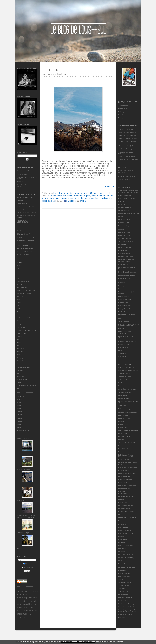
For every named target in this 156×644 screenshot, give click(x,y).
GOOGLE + (20, 210)
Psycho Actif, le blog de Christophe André (126, 337)
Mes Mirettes (122, 536)
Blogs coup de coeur (23, 281)
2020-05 (19, 427)
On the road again (124, 321)
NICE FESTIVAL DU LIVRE (127, 315)
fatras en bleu (123, 427)
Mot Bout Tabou (123, 312)
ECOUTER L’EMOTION (126, 418)
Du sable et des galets (125, 226)
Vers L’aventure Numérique (127, 604)
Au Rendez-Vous (124, 380)
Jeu (18, 315)
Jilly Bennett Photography (126, 241)
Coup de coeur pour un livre (127, 115)
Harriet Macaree (123, 434)
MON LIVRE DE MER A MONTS (27, 330)
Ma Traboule (122, 521)
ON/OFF (121, 561)
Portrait (19, 364)
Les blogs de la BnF (124, 286)
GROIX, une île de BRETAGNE (128, 430)
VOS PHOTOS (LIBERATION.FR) (22, 221)
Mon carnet (122, 542)
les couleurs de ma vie (125, 289)
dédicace (105, 198)
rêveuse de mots (123, 344)
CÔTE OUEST (123, 406)
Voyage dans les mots (125, 615)
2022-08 (19, 406)
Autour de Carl (123, 201)
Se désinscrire (27, 567)
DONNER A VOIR (124, 223)
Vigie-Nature (122, 353)
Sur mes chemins (124, 585)
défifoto (19, 299)
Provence (20, 370)
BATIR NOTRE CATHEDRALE (26, 238)
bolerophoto (122, 386)
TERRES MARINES (23, 245)
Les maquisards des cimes (54, 74)
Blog (18, 278)
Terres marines (21, 485)
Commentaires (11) (99, 193)
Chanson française (124, 398)
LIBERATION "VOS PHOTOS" (26, 213)
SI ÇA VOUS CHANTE (125, 582)
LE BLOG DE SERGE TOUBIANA (125, 279)
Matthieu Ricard (123, 303)
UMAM (120, 350)
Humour (19, 312)
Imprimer (83, 201)
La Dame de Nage (124, 254)
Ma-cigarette (122, 524)
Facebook (70, 201)
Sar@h (120, 579)
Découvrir (20, 296)
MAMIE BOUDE (123, 527)
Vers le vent (122, 601)
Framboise (122, 152)
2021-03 (19, 418)
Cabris (19, 548)
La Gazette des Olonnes (126, 257)
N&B (18, 339)
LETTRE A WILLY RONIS (25, 252)
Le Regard (122, 499)
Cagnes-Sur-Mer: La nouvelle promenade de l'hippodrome (26, 517)
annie (121, 135)
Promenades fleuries (23, 367)
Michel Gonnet (123, 539)
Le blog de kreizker (124, 476)
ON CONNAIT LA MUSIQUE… (128, 558)
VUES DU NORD (124, 618)
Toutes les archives (23, 430)
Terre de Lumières (124, 180)
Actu (18, 269)
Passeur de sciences (125, 564)
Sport (18, 373)
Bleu (18, 275)
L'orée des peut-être (125, 452)
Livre (18, 321)
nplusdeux (121, 552)
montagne (65, 198)
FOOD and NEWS (124, 235)
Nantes (19, 342)
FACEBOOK (21, 201)
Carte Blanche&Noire (23, 171)
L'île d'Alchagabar (124, 449)
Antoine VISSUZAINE (125, 195)
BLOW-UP (122, 204)
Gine (120, 146)
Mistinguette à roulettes (126, 309)
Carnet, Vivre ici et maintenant (26, 290)
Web (18, 388)
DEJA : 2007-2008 (124, 220)
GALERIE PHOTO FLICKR (25, 207)
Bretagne (20, 284)
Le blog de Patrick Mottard (126, 275)
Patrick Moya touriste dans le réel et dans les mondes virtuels (129, 325)
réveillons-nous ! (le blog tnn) (127, 341)
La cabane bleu (123, 251)
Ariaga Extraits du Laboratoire (128, 198)
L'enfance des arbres (125, 247)
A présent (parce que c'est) (127, 368)
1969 (18, 266)
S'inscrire (27, 564)
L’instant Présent (22, 174)
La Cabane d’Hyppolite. (24, 469)
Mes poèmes (21, 327)
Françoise (122, 141)
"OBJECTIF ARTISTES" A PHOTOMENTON (25, 234)
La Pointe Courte (22, 454)
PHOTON (121, 329)
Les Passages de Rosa (125, 506)
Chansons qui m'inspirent (25, 293)
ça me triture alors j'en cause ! (128, 389)
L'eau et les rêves (124, 109)
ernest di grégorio (82, 196)
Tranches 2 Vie (123, 592)
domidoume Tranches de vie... (128, 412)
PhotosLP (20, 182)
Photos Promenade (124, 573)
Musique (19, 336)
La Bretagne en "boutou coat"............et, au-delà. (126, 456)
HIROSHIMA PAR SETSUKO (26, 248)
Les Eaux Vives (123, 503)
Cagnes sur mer (22, 287)
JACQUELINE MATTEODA (127, 443)
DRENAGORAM (123, 415)
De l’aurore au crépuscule (126, 409)
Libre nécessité (123, 515)
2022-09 (19, 403)
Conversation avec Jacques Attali (129, 214)
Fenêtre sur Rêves (124, 232)
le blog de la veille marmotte (127, 272)
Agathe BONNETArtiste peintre (128, 371)
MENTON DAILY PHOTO (126, 533)
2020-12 (19, 421)
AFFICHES (20, 500)
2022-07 (19, 409)
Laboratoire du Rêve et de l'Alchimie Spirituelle (126, 260)
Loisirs (19, 324)
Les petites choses (124, 509)
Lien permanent (81, 193)
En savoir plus (118, 642)
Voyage (19, 382)
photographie (77, 198)
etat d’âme (122, 421)
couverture (89, 198)
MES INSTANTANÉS (125, 306)
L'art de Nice (122, 244)
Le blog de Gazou (124, 470)
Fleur (18, 309)
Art (18, 272)
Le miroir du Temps (124, 489)
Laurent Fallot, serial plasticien (128, 467)
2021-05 (19, 415)
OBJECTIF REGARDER (126, 555)
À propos (121, 93)
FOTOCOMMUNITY (23, 204)
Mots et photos (21, 333)
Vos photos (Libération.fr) (126, 607)
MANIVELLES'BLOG (125, 530)
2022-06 (19, 412)
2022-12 (19, 400)
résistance (54, 198)
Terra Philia (122, 589)
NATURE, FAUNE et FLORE (127, 546)
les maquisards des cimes (60, 196)
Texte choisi (20, 376)
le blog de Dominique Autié (127, 176)
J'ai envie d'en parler (125, 238)
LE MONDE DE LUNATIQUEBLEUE (125, 493)
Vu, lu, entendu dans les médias (27, 385)
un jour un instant (22, 379)
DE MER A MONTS (23, 255)
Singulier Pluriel (123, 347)
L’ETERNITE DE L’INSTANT (127, 518)
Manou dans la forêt (124, 300)
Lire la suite (109, 187)
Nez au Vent (122, 549)
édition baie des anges (102, 196)
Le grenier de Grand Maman (127, 486)
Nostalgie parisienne (125, 118)
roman (45, 198)
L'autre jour (122, 446)
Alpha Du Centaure (124, 374)
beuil (98, 198)
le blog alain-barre (124, 264)
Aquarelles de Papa (23, 533)
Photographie (21, 358)
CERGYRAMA (123, 395)
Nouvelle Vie (21, 349)
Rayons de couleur (124, 576)
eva (120, 129)
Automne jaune (123, 106)
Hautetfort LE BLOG (125, 437)
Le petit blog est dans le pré (127, 496)
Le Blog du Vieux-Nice (125, 480)
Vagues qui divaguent (125, 598)
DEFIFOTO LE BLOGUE (24, 197)
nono (120, 318)
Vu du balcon (122, 356)
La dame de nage (124, 460)
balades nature (123, 383)
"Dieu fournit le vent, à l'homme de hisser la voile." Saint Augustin (129, 191)
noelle (121, 132)
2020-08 (19, 424)
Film (18, 306)
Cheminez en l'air (124, 211)
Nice (18, 346)
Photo (19, 355)
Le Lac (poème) (123, 112)
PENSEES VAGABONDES (127, 567)
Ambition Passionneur (125, 377)
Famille (19, 303)
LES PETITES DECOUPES (127, 512)
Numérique (20, 352)
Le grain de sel (123, 483)
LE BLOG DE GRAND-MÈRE (127, 473)
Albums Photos (23, 438)
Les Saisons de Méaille (24, 318)
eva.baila (121, 229)
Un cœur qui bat (123, 595)
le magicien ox (123, 283)
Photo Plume (122, 570)
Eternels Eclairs (123, 424)
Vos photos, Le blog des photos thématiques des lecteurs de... (128, 611)
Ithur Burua (122, 440)
